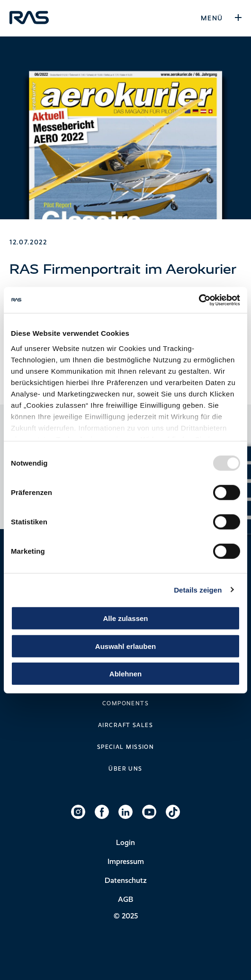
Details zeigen (198, 589)
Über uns (125, 769)
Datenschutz (126, 880)
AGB (125, 899)
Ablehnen (125, 674)
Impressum (126, 861)
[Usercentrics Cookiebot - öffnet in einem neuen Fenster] (199, 300)
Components (125, 703)
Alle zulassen (125, 618)
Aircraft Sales (125, 725)
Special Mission (126, 747)
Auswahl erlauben (125, 646)
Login (125, 842)
